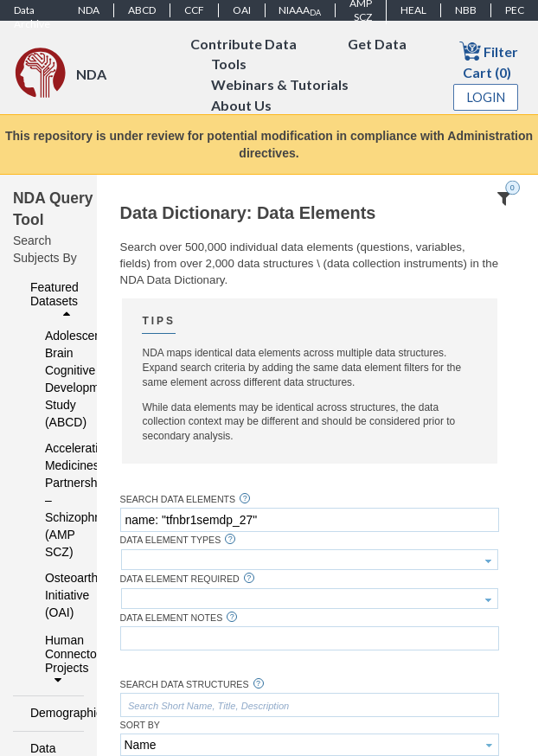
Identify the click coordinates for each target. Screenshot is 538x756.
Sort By (140, 725)
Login (486, 97)
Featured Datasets (54, 300)
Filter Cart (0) (489, 60)
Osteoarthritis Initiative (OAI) (53, 595)
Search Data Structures (185, 685)
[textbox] (310, 520)
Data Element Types (171, 540)
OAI (242, 10)
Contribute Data (243, 44)
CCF (194, 10)
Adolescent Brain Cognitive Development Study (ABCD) (53, 379)
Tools (229, 64)
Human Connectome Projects (60, 660)
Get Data (377, 44)
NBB (466, 10)
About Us (241, 106)
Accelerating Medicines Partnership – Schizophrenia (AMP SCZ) (53, 500)
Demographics (52, 713)
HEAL (413, 10)
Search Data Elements (178, 500)
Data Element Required (180, 579)
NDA (89, 10)
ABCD (142, 10)
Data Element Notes (172, 618)
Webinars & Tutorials (280, 85)
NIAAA (300, 10)
